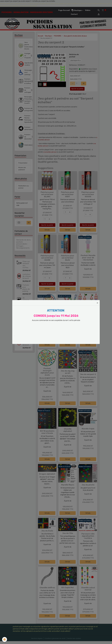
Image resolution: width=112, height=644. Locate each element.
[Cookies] (5, 639)
